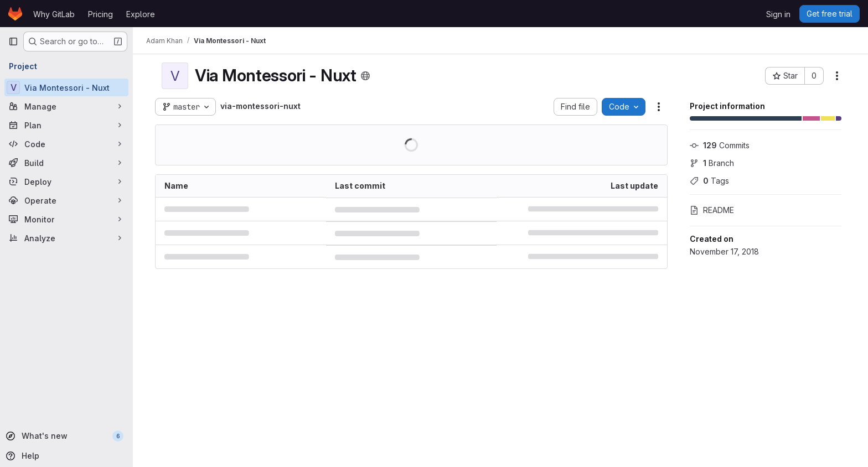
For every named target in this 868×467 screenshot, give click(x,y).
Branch (712, 163)
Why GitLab (54, 14)
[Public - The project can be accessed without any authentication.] (365, 76)
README (712, 210)
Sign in (778, 14)
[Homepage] (15, 14)
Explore (141, 14)
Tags (709, 181)
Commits (720, 145)
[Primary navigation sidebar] (13, 41)
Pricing (100, 14)
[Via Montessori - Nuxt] (66, 87)
